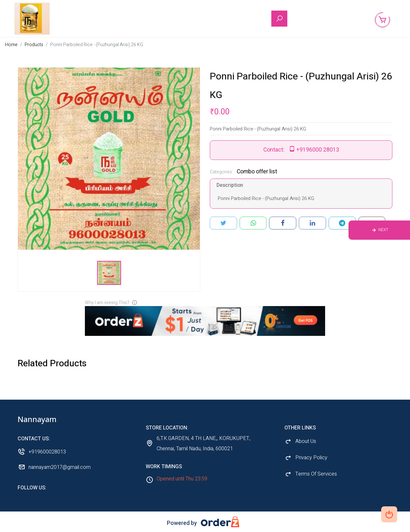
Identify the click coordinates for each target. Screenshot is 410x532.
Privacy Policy (311, 458)
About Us (310, 19)
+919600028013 (47, 452)
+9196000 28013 (318, 150)
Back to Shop (345, 19)
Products (34, 45)
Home (11, 45)
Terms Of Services (316, 474)
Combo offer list (257, 172)
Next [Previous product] (383, 230)
